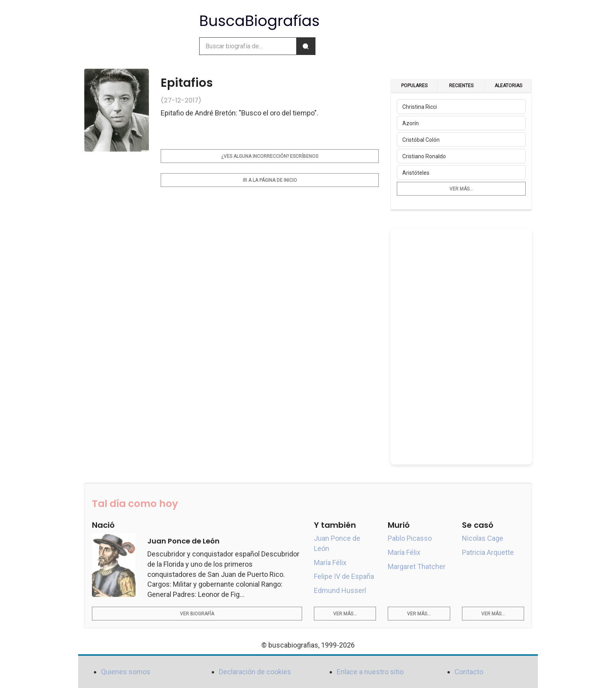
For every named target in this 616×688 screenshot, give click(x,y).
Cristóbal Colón (421, 140)
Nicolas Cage (483, 538)
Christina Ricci (420, 107)
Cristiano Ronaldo (424, 156)
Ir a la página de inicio (270, 180)
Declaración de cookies (255, 672)
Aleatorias (508, 86)
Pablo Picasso (410, 538)
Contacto (469, 672)
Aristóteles (416, 173)
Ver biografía (197, 614)
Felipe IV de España (344, 576)
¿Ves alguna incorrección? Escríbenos (270, 156)
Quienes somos (126, 672)
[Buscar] (306, 46)
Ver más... (461, 189)
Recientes (461, 86)
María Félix (330, 563)
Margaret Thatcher (417, 566)
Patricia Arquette (488, 552)
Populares (414, 86)
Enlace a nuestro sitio (370, 672)
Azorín (411, 123)
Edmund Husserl (340, 590)
